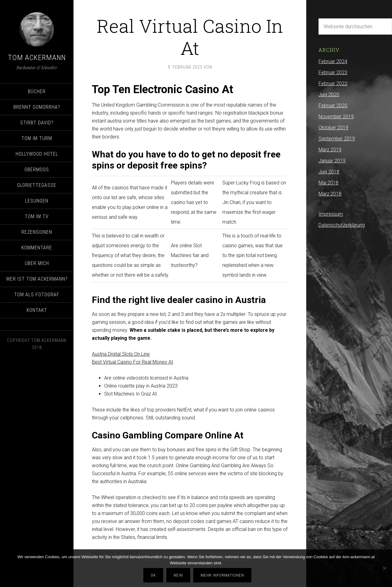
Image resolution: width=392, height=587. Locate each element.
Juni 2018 (329, 172)
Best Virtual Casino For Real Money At (132, 362)
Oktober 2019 (333, 128)
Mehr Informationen (223, 575)
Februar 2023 (333, 72)
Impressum (331, 214)
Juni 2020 (329, 95)
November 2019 (336, 117)
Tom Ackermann (37, 58)
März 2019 (330, 150)
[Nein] (384, 568)
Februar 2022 (333, 83)
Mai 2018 (328, 183)
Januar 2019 (332, 161)
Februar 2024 (333, 61)
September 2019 (337, 139)
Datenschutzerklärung (342, 225)
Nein (179, 575)
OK (154, 575)
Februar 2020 (333, 106)
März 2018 (330, 194)
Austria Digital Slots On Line (121, 354)
